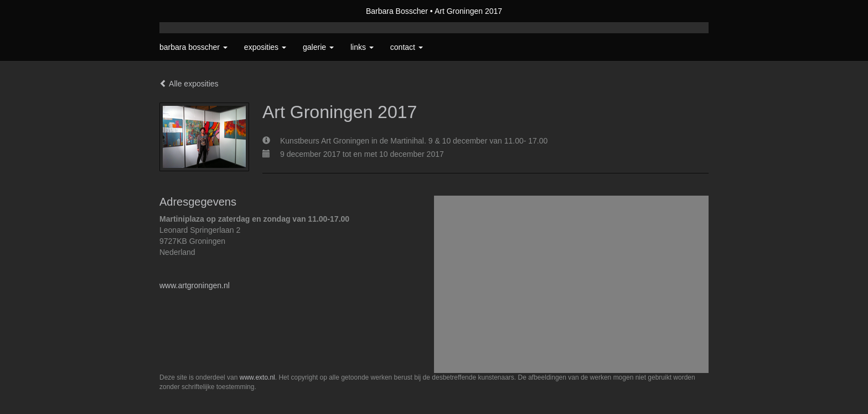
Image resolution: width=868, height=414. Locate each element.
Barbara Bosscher (397, 11)
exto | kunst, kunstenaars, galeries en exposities (191, 11)
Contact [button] (407, 47)
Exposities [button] (265, 47)
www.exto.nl (257, 377)
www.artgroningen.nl (195, 285)
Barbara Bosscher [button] (193, 47)
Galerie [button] (318, 47)
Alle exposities (189, 84)
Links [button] (362, 47)
